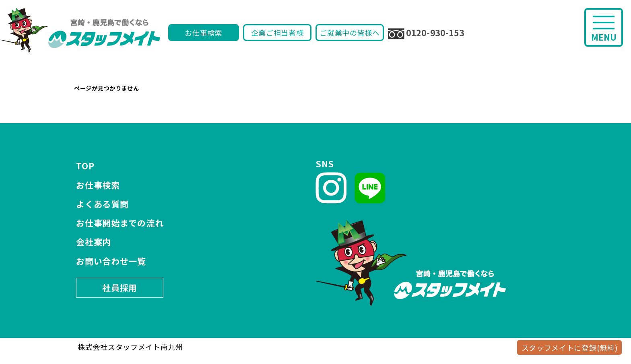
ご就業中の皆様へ (350, 33)
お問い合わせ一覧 (111, 261)
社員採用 (120, 288)
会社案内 (94, 242)
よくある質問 (102, 204)
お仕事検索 (204, 33)
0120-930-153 (426, 33)
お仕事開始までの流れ (120, 223)
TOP (85, 166)
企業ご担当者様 (277, 33)
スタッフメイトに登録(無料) (570, 348)
